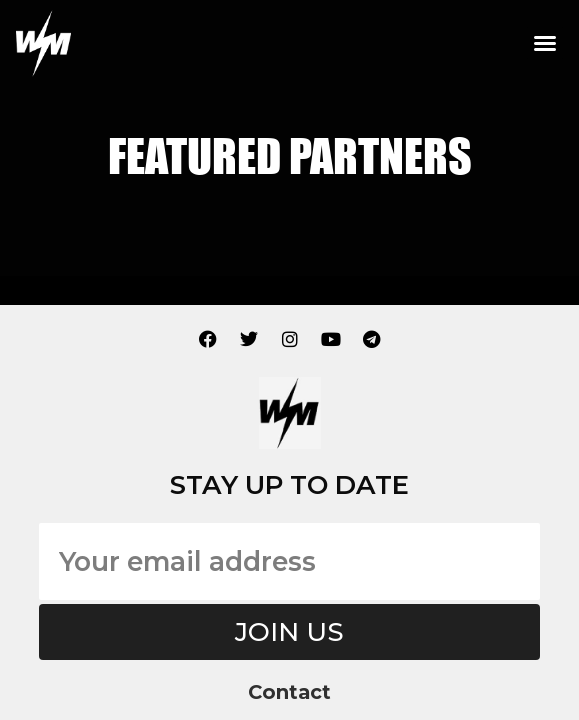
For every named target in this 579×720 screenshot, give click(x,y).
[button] (545, 43)
